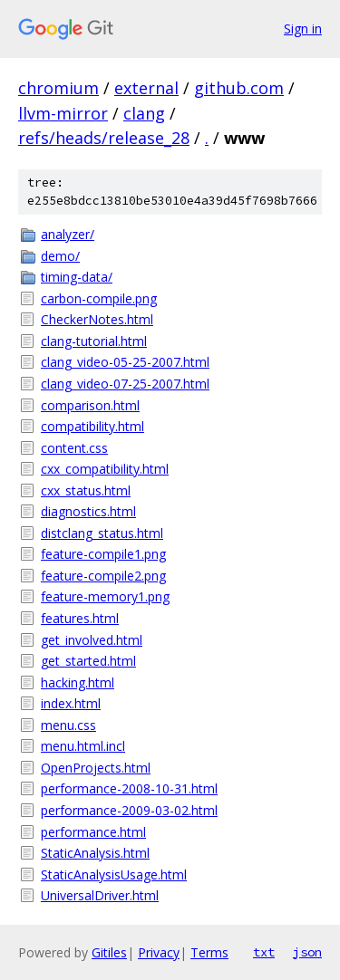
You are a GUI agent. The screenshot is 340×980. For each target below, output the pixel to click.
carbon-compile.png (99, 298)
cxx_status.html (86, 490)
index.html (71, 703)
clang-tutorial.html (94, 341)
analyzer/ (68, 234)
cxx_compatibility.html (105, 469)
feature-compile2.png (103, 576)
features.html (80, 618)
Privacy (159, 952)
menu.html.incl (83, 746)
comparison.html (90, 405)
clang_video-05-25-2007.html (125, 362)
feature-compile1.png (103, 554)
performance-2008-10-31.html (129, 788)
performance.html (93, 832)
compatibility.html (92, 426)
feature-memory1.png (105, 596)
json (307, 952)
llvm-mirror (63, 113)
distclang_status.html (102, 533)
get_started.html (88, 661)
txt (264, 952)
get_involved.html (92, 640)
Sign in (303, 29)
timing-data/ (77, 277)
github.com (239, 88)
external (146, 88)
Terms (209, 952)
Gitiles (109, 952)
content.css (74, 448)
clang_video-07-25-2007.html (125, 384)
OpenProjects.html (96, 768)
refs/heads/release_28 (104, 138)
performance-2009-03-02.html (129, 810)
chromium (58, 88)
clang (144, 113)
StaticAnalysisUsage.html (114, 874)
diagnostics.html (88, 511)
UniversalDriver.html (100, 895)
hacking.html (78, 682)
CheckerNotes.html (97, 319)
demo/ (60, 256)
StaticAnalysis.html (95, 853)
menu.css (68, 725)
